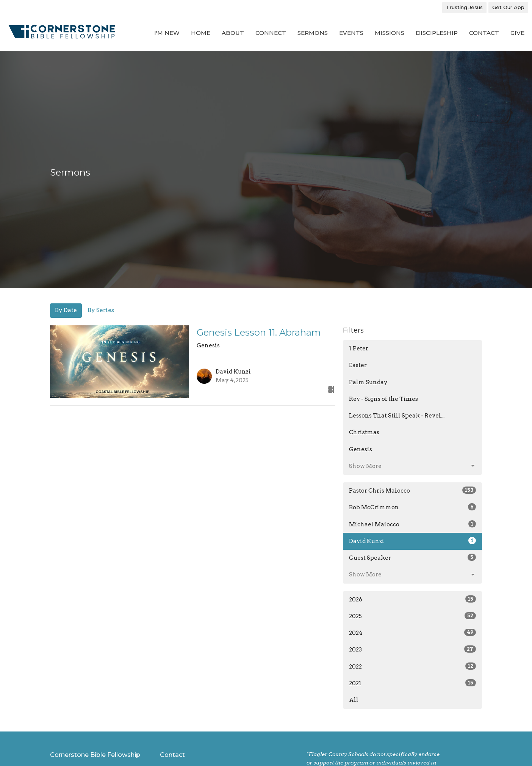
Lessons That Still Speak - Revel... (397, 416)
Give (517, 33)
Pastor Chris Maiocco (412, 490)
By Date (66, 310)
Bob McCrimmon (412, 507)
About (233, 33)
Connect (271, 33)
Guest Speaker (412, 557)
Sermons (313, 33)
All (354, 700)
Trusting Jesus (464, 7)
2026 (412, 599)
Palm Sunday (368, 382)
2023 (412, 649)
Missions (390, 33)
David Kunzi (412, 541)
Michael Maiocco (412, 524)
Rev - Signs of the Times (383, 399)
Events (351, 33)
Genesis (361, 449)
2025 (412, 616)
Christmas (364, 432)
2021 (412, 683)
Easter (358, 365)
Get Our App (508, 7)
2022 (412, 666)
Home (201, 33)
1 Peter (359, 348)
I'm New (167, 33)
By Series (101, 310)
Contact (484, 33)
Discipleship (437, 33)
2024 (412, 633)
